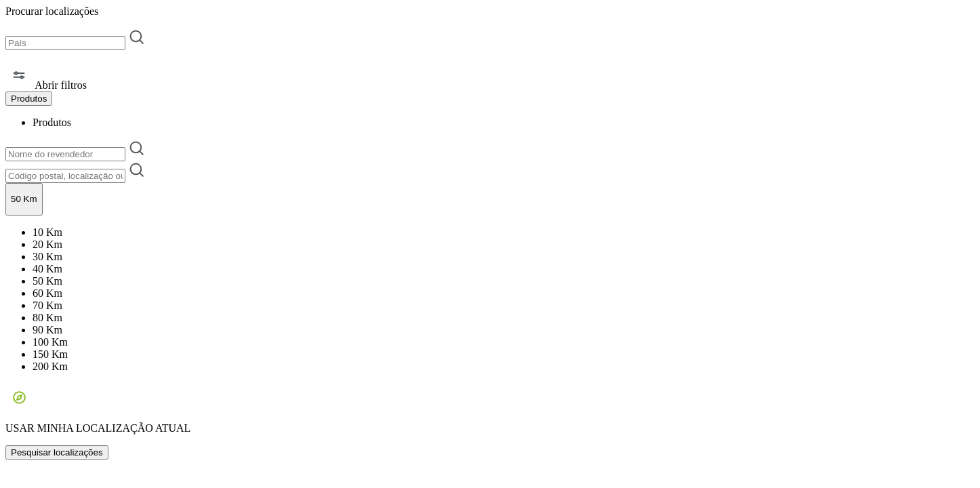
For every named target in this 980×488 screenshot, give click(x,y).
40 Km (47, 269)
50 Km (47, 281)
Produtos (52, 122)
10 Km (47, 232)
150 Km (50, 354)
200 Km (50, 366)
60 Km (47, 293)
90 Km (47, 330)
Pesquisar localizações (57, 452)
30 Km (47, 257)
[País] (65, 43)
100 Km (50, 342)
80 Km (47, 318)
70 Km (47, 305)
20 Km (47, 244)
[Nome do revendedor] (65, 154)
